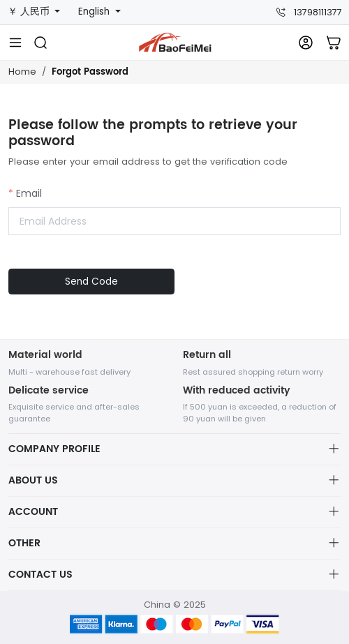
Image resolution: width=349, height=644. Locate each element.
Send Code (91, 282)
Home (22, 72)
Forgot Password (90, 72)
